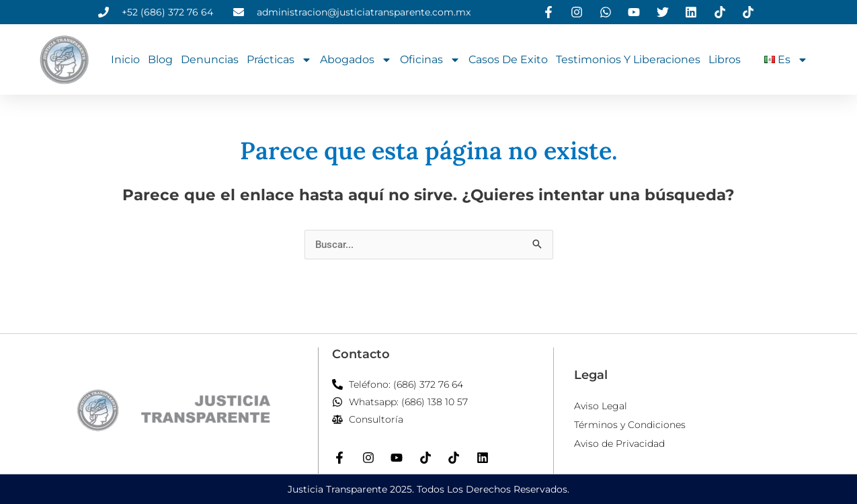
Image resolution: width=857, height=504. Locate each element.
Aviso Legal (601, 406)
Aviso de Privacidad (619, 444)
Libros (725, 59)
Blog (160, 59)
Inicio (125, 59)
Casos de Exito (508, 59)
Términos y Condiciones (630, 425)
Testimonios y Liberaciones (628, 59)
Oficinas (430, 60)
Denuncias (210, 59)
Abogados (356, 60)
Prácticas (279, 60)
